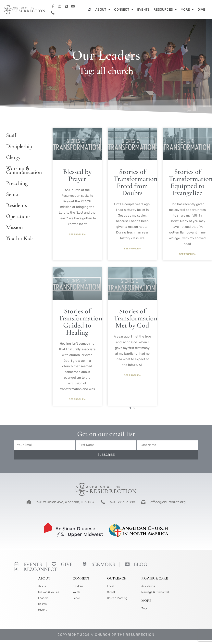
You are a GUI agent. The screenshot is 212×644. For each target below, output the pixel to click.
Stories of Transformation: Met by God (136, 318)
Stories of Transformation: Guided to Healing (81, 322)
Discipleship (19, 146)
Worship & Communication (23, 170)
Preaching (17, 183)
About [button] (103, 10)
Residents (16, 205)
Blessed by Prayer (77, 175)
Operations (18, 216)
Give (201, 10)
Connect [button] (124, 10)
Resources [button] (165, 10)
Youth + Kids (20, 238)
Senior (13, 194)
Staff (11, 135)
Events (143, 10)
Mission (14, 227)
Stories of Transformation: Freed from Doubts (136, 182)
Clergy (13, 157)
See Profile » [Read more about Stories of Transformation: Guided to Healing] (77, 400)
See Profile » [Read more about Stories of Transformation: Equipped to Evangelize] (187, 254)
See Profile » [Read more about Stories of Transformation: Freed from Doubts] (132, 249)
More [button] (187, 10)
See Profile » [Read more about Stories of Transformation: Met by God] (132, 376)
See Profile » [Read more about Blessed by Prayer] (77, 234)
